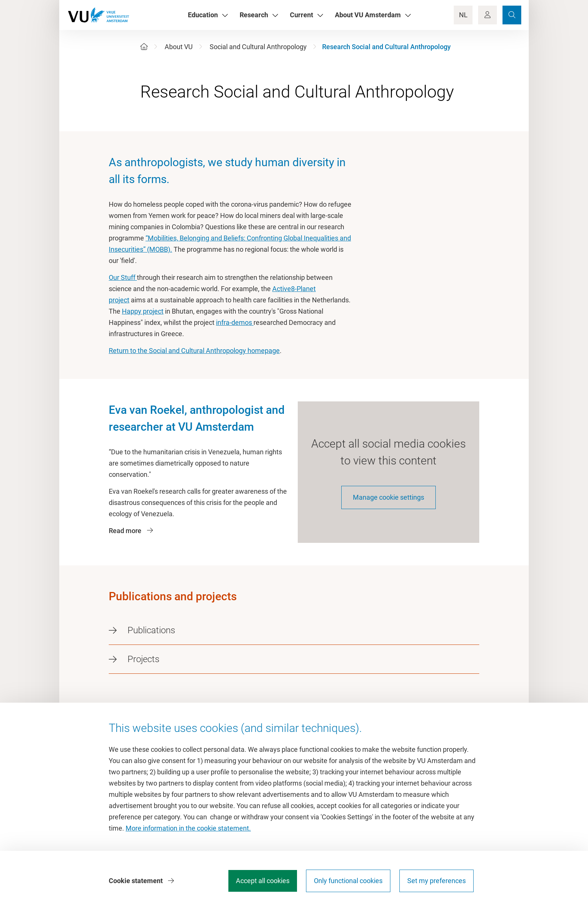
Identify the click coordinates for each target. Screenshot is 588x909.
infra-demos (235, 322)
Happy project (143, 311)
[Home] (144, 47)
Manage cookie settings (388, 497)
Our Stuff (123, 277)
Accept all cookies (263, 881)
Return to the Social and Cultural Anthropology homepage (194, 351)
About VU (179, 47)
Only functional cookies (348, 881)
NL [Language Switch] (463, 15)
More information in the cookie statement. (188, 828)
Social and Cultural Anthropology (258, 47)
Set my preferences (436, 881)
